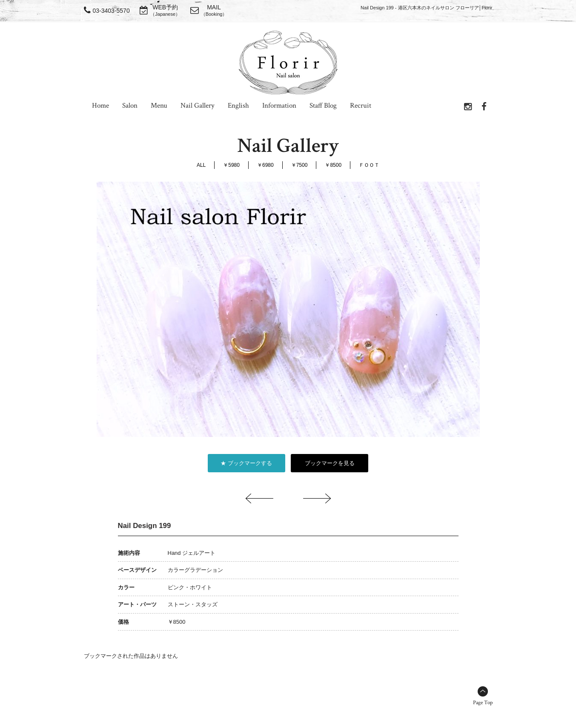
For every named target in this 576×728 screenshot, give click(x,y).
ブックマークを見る (330, 463)
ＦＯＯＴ (369, 165)
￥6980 (265, 165)
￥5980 (231, 165)
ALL (201, 165)
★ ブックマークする (246, 463)
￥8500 (333, 165)
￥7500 (299, 165)
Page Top (483, 703)
